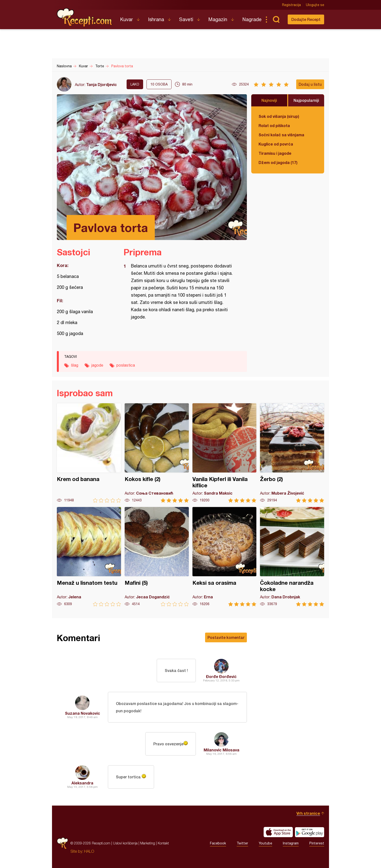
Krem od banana (89, 453)
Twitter (242, 843)
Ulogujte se (315, 5)
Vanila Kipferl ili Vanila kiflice (225, 453)
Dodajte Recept (306, 19)
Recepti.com (85, 17)
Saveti (186, 19)
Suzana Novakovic (82, 713)
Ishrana (156, 19)
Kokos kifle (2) (157, 453)
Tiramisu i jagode (275, 153)
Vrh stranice (308, 813)
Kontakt (163, 843)
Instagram (291, 843)
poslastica (126, 365)
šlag (75, 365)
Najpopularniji (306, 100)
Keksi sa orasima (225, 557)
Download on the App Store (278, 832)
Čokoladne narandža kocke (292, 557)
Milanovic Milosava (221, 750)
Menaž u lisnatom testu (89, 557)
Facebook (218, 843)
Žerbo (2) (292, 453)
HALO (89, 851)
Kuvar (126, 19)
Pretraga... (276, 19)
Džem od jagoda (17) (278, 162)
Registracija (291, 5)
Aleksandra (82, 783)
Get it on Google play (310, 832)
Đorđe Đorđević (221, 676)
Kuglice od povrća (276, 144)
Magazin (218, 19)
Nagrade (252, 19)
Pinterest (317, 843)
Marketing (148, 843)
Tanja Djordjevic (102, 84)
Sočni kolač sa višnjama (281, 135)
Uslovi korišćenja (125, 843)
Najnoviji (269, 100)
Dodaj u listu (310, 84)
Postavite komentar (226, 637)
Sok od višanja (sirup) (279, 116)
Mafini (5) (157, 557)
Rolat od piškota (274, 125)
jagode (97, 365)
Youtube (265, 843)
